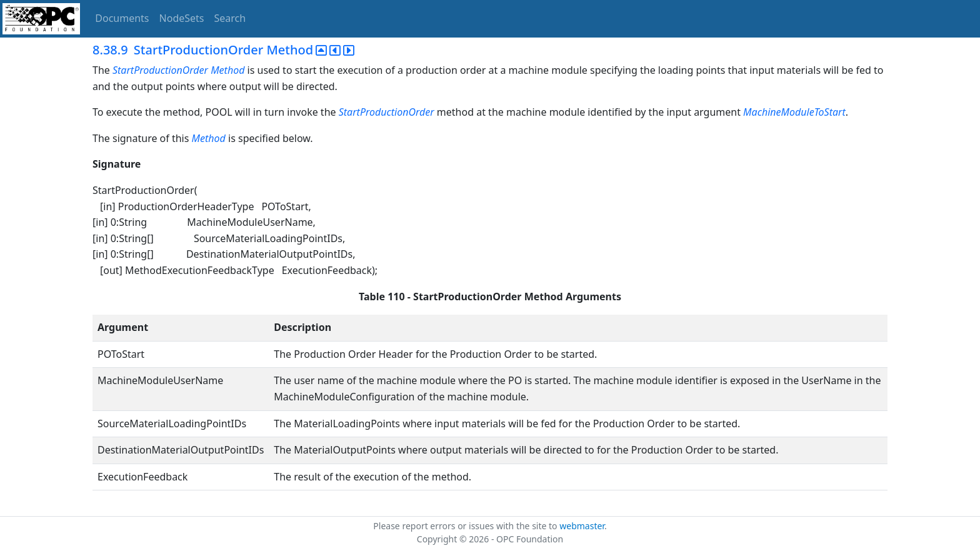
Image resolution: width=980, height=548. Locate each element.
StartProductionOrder (160, 70)
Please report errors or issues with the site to (466, 526)
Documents (122, 18)
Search (230, 18)
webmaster (582, 526)
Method (227, 70)
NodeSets (182, 18)
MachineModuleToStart (794, 112)
